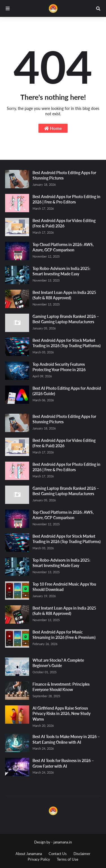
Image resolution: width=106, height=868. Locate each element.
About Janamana (29, 854)
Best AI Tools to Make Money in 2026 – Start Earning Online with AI (66, 739)
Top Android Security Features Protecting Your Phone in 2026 (59, 367)
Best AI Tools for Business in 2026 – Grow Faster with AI (63, 763)
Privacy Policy (39, 859)
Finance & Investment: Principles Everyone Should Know (61, 687)
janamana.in (63, 842)
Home (53, 128)
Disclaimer (82, 854)
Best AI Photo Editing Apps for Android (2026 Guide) (67, 391)
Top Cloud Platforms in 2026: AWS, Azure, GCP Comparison (63, 247)
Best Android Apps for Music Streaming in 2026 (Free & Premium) (64, 635)
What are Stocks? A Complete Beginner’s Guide (58, 663)
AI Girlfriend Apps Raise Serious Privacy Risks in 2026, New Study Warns (61, 714)
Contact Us (58, 854)
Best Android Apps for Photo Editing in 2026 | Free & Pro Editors (66, 199)
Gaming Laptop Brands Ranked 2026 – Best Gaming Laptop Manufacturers (66, 319)
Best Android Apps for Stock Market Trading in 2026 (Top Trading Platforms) (67, 343)
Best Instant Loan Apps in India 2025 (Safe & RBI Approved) (64, 295)
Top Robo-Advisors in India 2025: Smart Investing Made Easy (61, 271)
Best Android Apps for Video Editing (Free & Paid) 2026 (64, 223)
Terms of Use (68, 859)
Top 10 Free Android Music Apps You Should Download (64, 587)
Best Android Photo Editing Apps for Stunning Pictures (64, 175)
